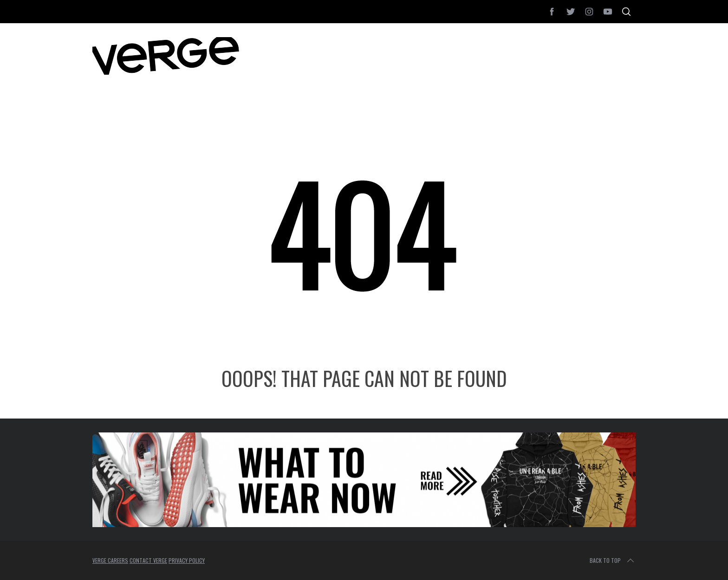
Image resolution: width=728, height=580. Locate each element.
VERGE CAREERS (110, 560)
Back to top (613, 561)
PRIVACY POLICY (187, 560)
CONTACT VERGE (148, 560)
